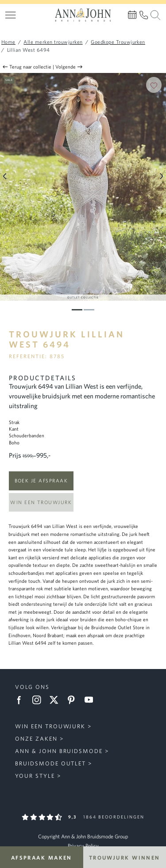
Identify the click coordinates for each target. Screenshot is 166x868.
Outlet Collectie (83, 297)
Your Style (35, 776)
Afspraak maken (42, 857)
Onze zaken (36, 739)
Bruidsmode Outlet (50, 763)
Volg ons (32, 687)
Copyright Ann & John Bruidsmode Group (83, 836)
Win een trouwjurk (41, 502)
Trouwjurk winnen (125, 857)
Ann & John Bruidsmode (59, 751)
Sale (9, 80)
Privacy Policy (83, 846)
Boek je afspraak (41, 480)
